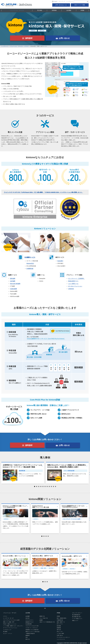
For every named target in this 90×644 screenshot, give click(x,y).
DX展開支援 (30, 269)
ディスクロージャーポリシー (63, 637)
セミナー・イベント (8, 633)
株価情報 (59, 628)
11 (55, 486)
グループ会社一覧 (44, 618)
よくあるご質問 (60, 633)
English (55, 1)
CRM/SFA (71, 289)
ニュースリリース (61, 639)
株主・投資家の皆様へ (62, 618)
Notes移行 (60, 261)
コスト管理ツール (73, 284)
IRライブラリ (60, 624)
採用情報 (54, 10)
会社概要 (69, 10)
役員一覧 (28, 639)
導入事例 (40, 10)
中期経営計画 (60, 620)
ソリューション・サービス (17, 10)
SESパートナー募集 (80, 5)
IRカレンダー (60, 632)
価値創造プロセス (30, 622)
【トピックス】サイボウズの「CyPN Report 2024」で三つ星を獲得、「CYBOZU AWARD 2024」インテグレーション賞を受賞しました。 (43, 192)
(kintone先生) (30, 263)
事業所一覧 (42, 616)
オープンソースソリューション (10, 628)
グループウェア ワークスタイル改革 (11, 620)
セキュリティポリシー (77, 613)
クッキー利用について (77, 619)
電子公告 (59, 630)
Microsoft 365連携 (15, 284)
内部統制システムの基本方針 (32, 630)
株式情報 (59, 626)
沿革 (27, 637)
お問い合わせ (60, 635)
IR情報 (82, 10)
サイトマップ (62, 1)
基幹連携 (13, 278)
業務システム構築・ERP (9, 622)
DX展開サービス (30, 257)
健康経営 (28, 635)
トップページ (70, 1)
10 (53, 486)
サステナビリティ (30, 620)
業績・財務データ (61, 622)
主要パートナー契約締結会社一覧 (47, 622)
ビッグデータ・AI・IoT (8, 618)
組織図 (41, 620)
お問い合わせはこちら (61, 5)
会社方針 (28, 618)
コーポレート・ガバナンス (32, 628)
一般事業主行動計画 (30, 633)
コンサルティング (7, 630)
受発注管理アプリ (73, 281)
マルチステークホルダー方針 (32, 626)
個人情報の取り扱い (77, 617)
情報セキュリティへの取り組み (33, 632)
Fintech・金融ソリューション (10, 624)
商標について (75, 621)
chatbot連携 (13, 289)
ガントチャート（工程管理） (76, 278)
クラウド (27, 46)
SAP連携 (13, 281)
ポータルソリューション (75, 286)
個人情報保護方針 (76, 615)
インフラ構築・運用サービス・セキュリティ (13, 626)
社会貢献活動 (29, 624)
